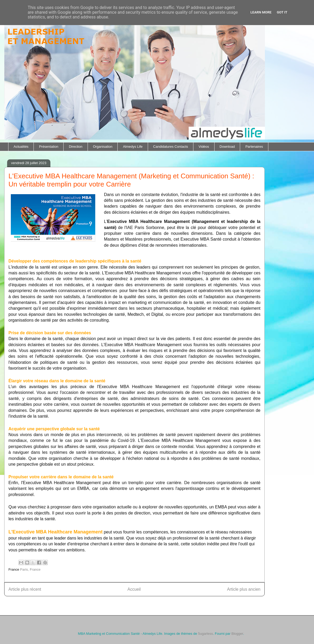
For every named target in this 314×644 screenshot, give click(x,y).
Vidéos (204, 147)
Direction (76, 147)
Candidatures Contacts (170, 147)
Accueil (134, 589)
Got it (282, 12)
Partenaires (254, 147)
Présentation (49, 147)
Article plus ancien (244, 589)
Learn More (261, 12)
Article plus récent (25, 589)
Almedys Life (133, 147)
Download (227, 147)
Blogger (237, 634)
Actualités (21, 147)
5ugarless (206, 634)
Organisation (103, 147)
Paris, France (30, 569)
